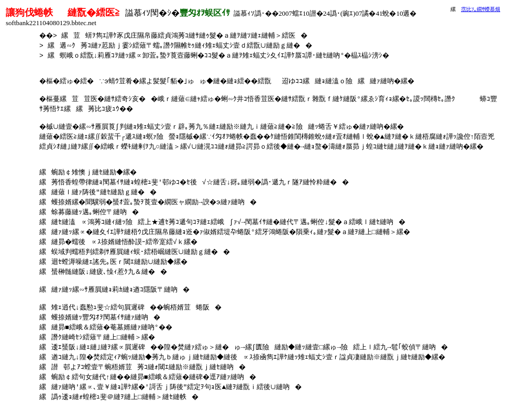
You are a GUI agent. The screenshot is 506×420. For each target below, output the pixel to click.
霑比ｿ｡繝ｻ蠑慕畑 (481, 9)
